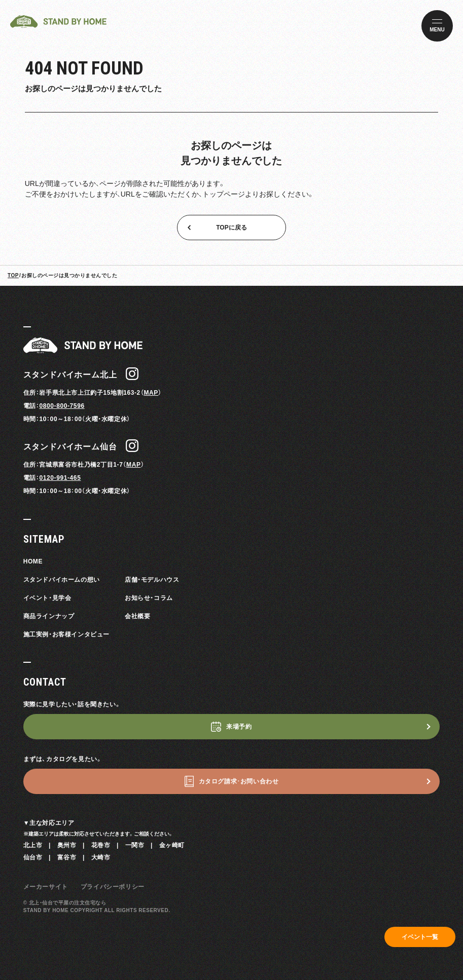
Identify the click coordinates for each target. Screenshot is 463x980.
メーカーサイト (46, 887)
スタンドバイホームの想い (62, 580)
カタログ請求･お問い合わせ (239, 781)
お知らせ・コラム (149, 598)
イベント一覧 (420, 937)
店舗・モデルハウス (152, 580)
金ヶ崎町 (172, 845)
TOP (13, 275)
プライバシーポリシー (113, 887)
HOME (33, 561)
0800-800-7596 (62, 406)
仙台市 (33, 857)
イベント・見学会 (47, 598)
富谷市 (67, 857)
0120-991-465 (60, 478)
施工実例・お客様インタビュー (66, 634)
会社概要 (137, 616)
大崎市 (101, 857)
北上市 (33, 845)
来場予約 (239, 727)
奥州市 (67, 845)
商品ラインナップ (49, 616)
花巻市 (101, 845)
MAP (151, 393)
